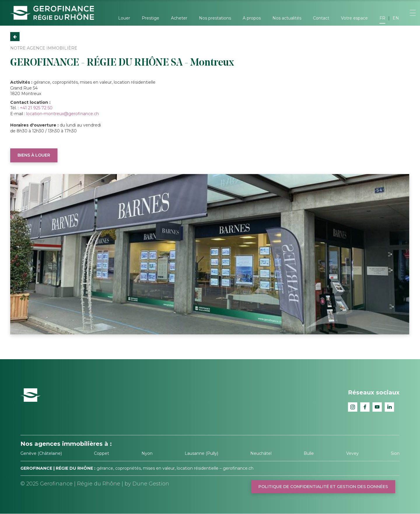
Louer (124, 18)
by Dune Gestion (147, 484)
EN (396, 18)
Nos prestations (215, 18)
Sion (395, 453)
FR (382, 18)
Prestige (150, 18)
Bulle (309, 453)
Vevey (352, 453)
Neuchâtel (261, 453)
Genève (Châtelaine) (41, 453)
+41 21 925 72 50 (36, 108)
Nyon (147, 453)
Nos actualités (287, 18)
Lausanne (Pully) (201, 453)
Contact (321, 18)
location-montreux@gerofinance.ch (63, 114)
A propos (252, 18)
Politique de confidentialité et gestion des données (323, 487)
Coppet (101, 453)
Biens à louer (34, 155)
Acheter (179, 18)
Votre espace (354, 18)
